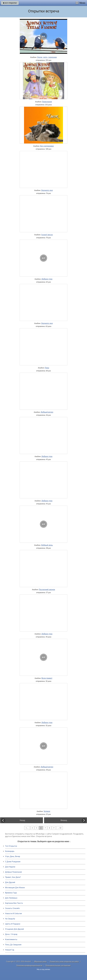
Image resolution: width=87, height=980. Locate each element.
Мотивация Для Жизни (15, 888)
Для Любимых (11, 898)
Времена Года (11, 893)
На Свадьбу (10, 919)
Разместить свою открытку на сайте (64, 961)
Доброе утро (47, 279)
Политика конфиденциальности (29, 965)
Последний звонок (47, 589)
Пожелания (47, 102)
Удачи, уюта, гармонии (47, 57)
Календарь (10, 851)
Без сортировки (47, 146)
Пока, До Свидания (13, 945)
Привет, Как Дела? (13, 877)
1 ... (27, 828)
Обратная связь (40, 961)
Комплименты (11, 939)
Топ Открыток (11, 846)
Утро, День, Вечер (13, 856)
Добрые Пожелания (13, 872)
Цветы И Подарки (13, 924)
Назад (22, 820)
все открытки (10, 3)
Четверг (47, 811)
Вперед (64, 820)
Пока (47, 368)
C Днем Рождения (13, 862)
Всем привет (47, 678)
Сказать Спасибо (12, 908)
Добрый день (47, 545)
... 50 (59, 828)
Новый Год (10, 950)
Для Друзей (10, 882)
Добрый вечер (47, 412)
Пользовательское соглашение (58, 965)
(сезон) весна (47, 235)
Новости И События (13, 914)
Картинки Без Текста (14, 903)
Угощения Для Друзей (14, 929)
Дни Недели (10, 867)
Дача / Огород (11, 934)
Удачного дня (47, 190)
